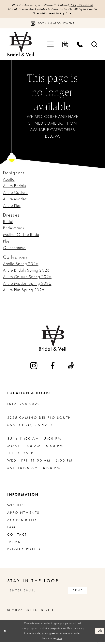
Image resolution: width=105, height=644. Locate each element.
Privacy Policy (24, 550)
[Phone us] (80, 46)
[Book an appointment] (52, 25)
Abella (9, 180)
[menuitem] (51, 46)
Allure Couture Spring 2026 (27, 278)
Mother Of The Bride (21, 236)
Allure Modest (15, 200)
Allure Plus (12, 207)
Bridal (8, 223)
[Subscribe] (86, 592)
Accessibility (22, 521)
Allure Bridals (14, 187)
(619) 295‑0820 (85, 5)
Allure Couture (15, 194)
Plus (6, 242)
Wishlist (17, 506)
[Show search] (94, 46)
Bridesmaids (13, 229)
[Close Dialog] (5, 633)
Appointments (24, 514)
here (59, 640)
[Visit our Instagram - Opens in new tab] (34, 367)
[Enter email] (52, 592)
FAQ (12, 528)
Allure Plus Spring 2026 (24, 291)
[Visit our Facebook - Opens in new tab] (53, 367)
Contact (17, 536)
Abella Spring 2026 (21, 265)
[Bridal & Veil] (20, 46)
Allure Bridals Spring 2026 (26, 271)
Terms (14, 543)
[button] (51, 46)
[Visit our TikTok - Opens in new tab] (71, 367)
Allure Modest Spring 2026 (27, 285)
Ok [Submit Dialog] (99, 633)
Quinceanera (14, 249)
